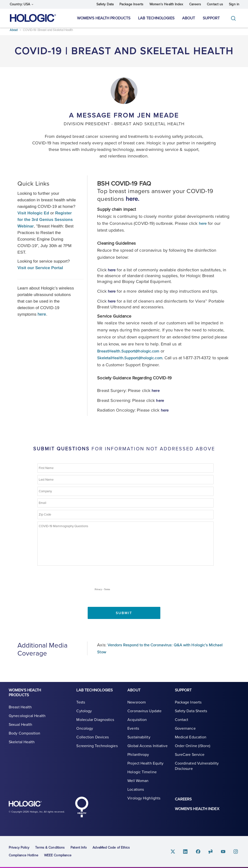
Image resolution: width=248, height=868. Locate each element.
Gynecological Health (27, 719)
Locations (136, 793)
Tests (81, 706)
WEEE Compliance (58, 855)
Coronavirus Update (144, 715)
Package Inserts (132, 4)
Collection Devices (93, 741)
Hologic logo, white (33, 806)
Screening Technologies (97, 750)
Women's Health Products (104, 18)
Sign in (234, 4)
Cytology (84, 715)
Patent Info (79, 847)
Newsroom (137, 706)
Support (211, 18)
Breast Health (20, 711)
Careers (195, 4)
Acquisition (137, 723)
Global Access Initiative (147, 750)
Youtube (225, 851)
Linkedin (190, 851)
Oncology (85, 732)
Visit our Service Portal (40, 270)
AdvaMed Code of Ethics (111, 847)
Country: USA (22, 4)
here (203, 226)
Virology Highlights (144, 802)
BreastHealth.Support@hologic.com (131, 353)
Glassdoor (213, 851)
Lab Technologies (156, 18)
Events (133, 732)
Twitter (178, 851)
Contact (182, 723)
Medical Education (191, 741)
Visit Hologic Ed (33, 216)
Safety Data (105, 4)
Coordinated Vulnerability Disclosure (197, 770)
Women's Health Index (166, 4)
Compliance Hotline (23, 855)
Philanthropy (138, 758)
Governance (185, 732)
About (189, 18)
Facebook (201, 851)
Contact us (215, 4)
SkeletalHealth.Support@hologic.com (132, 360)
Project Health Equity (145, 767)
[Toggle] (234, 18)
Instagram (236, 851)
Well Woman (138, 784)
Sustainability (139, 741)
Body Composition (25, 737)
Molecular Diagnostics (95, 723)
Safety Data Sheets (191, 715)
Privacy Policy (19, 847)
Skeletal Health (22, 746)
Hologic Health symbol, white (82, 807)
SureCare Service (190, 758)
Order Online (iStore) (193, 750)
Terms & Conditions (50, 847)
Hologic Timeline (142, 776)
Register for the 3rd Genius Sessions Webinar (45, 222)
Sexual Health (20, 728)
